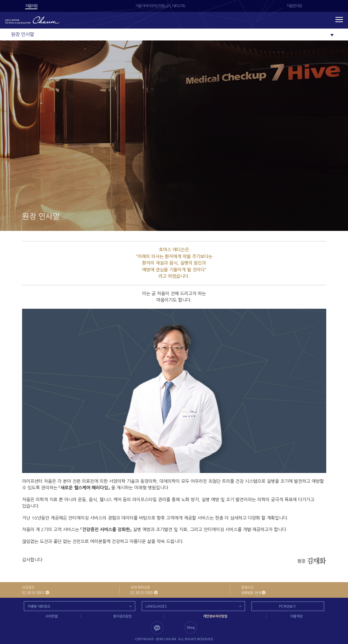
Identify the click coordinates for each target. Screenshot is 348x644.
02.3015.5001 (33, 593)
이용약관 (296, 616)
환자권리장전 (122, 616)
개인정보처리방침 (215, 616)
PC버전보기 (287, 606)
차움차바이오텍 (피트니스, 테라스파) (160, 6)
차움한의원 (294, 6)
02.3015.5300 (142, 593)
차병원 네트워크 (39, 606)
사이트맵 (51, 616)
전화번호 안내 (251, 593)
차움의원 (31, 6)
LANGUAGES (156, 606)
